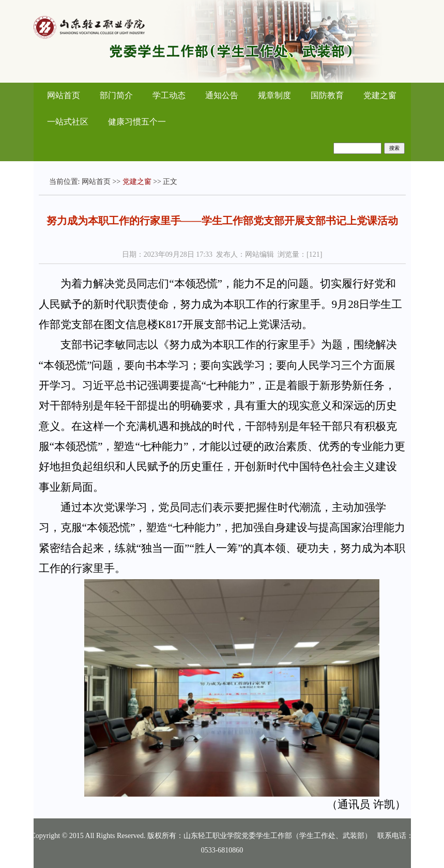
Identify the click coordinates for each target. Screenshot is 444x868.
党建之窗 (380, 95)
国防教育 (327, 95)
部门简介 (116, 95)
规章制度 (274, 95)
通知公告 (222, 95)
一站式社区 (68, 122)
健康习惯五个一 (137, 122)
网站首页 (64, 95)
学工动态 (169, 95)
